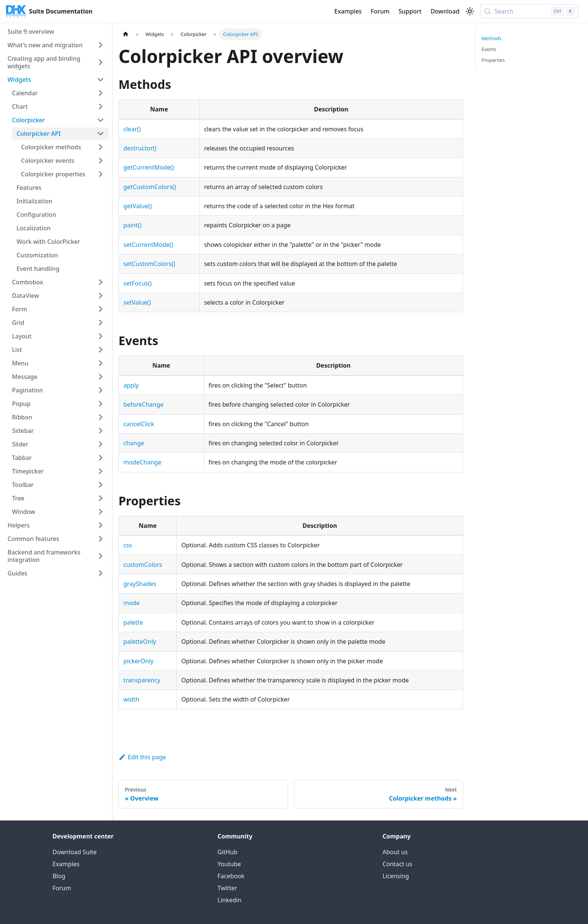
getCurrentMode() (149, 167)
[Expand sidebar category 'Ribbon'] (100, 417)
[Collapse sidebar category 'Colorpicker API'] (100, 134)
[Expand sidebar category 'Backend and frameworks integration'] (100, 556)
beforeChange (143, 404)
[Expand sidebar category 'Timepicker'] (100, 471)
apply (131, 385)
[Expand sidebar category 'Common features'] (100, 539)
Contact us (397, 864)
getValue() (138, 206)
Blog (59, 876)
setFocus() (137, 283)
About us (395, 852)
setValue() (137, 302)
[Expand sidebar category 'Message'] (100, 377)
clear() (132, 129)
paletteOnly (140, 642)
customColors (143, 565)
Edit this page (142, 757)
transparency (142, 680)
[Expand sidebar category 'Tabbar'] (100, 458)
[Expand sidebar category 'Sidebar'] (100, 431)
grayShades (140, 584)
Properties (493, 60)
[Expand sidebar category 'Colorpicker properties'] (100, 174)
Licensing (396, 876)
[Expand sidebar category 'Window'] (100, 512)
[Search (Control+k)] (529, 11)
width (131, 699)
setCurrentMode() (148, 245)
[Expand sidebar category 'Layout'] (100, 336)
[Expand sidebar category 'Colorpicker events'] (100, 161)
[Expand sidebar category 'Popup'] (100, 404)
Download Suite (75, 852)
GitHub (227, 852)
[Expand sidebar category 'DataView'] (100, 296)
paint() (132, 225)
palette (133, 622)
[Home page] (126, 34)
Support (410, 11)
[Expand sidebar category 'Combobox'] (100, 282)
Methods (491, 38)
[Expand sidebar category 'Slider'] (100, 444)
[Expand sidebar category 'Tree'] (100, 498)
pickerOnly (139, 661)
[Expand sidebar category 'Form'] (100, 309)
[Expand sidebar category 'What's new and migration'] (100, 45)
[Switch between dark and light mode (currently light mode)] (470, 11)
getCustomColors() (150, 187)
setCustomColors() (149, 264)
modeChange (142, 462)
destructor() (140, 148)
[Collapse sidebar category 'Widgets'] (100, 80)
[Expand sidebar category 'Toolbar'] (100, 485)
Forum (380, 11)
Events (489, 49)
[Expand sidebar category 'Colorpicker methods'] (100, 147)
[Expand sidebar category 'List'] (100, 350)
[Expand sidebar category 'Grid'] (100, 323)
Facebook (231, 876)
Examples (348, 11)
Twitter (227, 888)
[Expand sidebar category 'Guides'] (100, 573)
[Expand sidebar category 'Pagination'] (100, 390)
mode (132, 603)
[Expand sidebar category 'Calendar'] (100, 93)
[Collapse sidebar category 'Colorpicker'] (100, 120)
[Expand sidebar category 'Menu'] (100, 363)
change (134, 443)
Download (445, 11)
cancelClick (139, 424)
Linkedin (229, 900)
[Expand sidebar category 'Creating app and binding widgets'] (100, 62)
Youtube (229, 864)
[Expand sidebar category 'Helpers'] (100, 525)
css (128, 545)
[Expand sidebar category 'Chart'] (100, 107)
